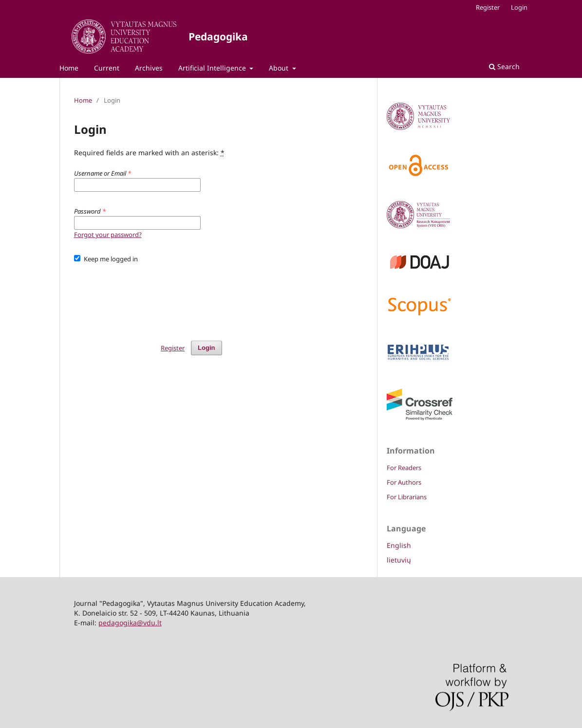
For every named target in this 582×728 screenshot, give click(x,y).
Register (488, 7)
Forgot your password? (108, 235)
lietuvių (399, 560)
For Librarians (407, 497)
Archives (149, 68)
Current (107, 68)
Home (69, 68)
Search (504, 66)
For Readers (404, 468)
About (280, 68)
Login (519, 7)
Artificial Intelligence (213, 68)
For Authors (404, 482)
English (399, 545)
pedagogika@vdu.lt (130, 623)
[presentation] (148, 297)
